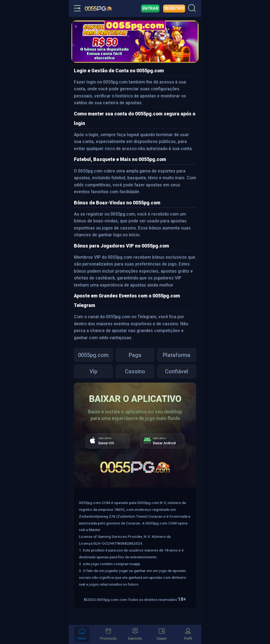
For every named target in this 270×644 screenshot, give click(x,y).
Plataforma (177, 355)
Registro (174, 8)
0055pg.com (93, 355)
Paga (135, 355)
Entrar (150, 8)
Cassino (135, 372)
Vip (93, 372)
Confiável (177, 372)
